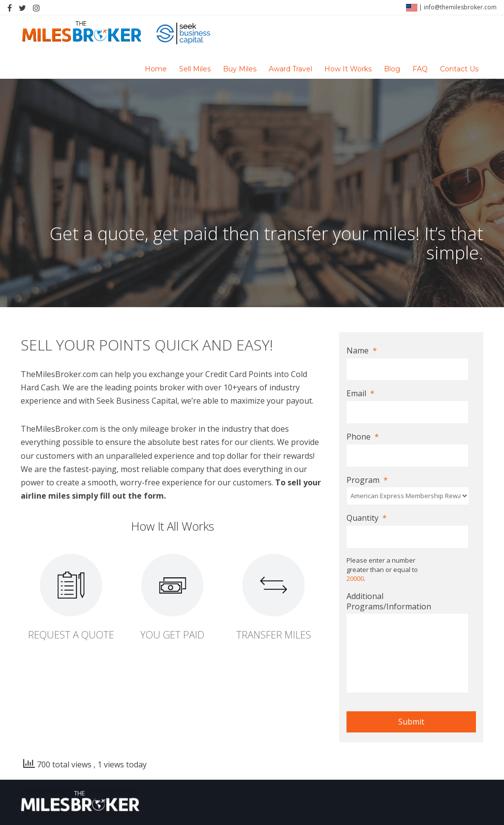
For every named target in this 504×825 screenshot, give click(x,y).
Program (367, 480)
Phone (363, 437)
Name (362, 351)
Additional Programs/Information (389, 602)
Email (361, 394)
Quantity (367, 518)
